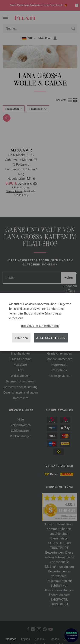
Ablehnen (21, 338)
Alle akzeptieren (51, 338)
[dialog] (40, 322)
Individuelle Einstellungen (40, 326)
